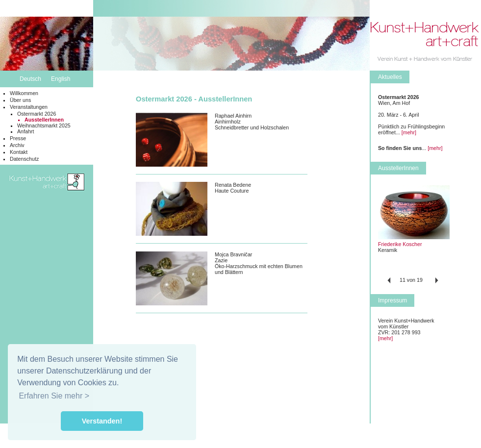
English (61, 79)
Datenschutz (24, 159)
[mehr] (409, 132)
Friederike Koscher (400, 244)
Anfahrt (25, 131)
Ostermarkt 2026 (37, 114)
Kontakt (19, 152)
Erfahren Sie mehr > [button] (54, 396)
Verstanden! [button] (102, 421)
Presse (18, 138)
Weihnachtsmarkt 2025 (44, 125)
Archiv (17, 145)
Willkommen (24, 93)
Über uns (20, 100)
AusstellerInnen (44, 120)
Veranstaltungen (29, 107)
